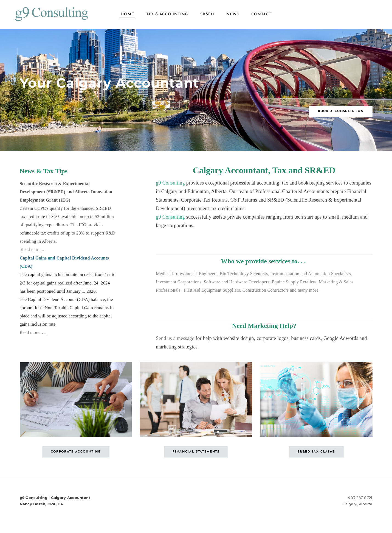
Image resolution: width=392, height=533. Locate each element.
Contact (261, 16)
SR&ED (207, 16)
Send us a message (175, 342)
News (233, 16)
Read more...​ (32, 253)
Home (127, 16)
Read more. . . (33, 336)
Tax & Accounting (167, 16)
